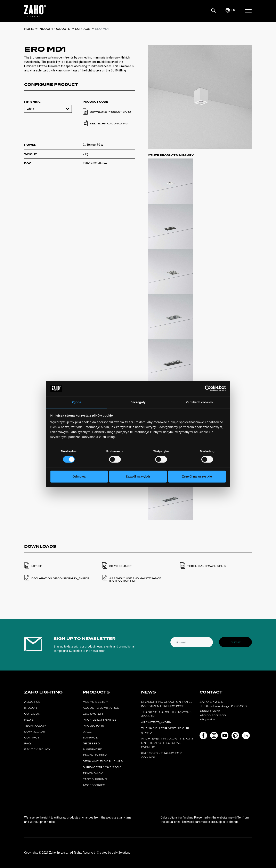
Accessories (94, 785)
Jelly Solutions (121, 853)
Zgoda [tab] (76, 402)
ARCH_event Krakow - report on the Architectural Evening (167, 743)
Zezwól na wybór (138, 476)
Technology (35, 726)
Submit (236, 642)
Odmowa (79, 476)
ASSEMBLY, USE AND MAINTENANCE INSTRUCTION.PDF (135, 580)
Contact (32, 738)
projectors (93, 726)
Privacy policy (37, 749)
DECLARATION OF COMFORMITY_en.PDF (60, 578)
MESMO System (95, 702)
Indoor (31, 708)
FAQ (27, 743)
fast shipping (95, 779)
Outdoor (32, 714)
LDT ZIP (37, 566)
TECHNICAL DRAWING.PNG (206, 566)
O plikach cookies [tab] (199, 402)
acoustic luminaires (101, 708)
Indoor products (54, 29)
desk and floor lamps (103, 761)
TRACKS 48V (93, 773)
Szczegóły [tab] (138, 402)
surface (83, 29)
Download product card (110, 112)
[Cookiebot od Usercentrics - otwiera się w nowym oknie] (208, 389)
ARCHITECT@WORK (156, 722)
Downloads (35, 732)
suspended (92, 749)
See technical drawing (109, 124)
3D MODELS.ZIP (120, 566)
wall (87, 732)
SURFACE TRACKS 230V (102, 767)
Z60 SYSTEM (93, 714)
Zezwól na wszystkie (197, 476)
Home (29, 29)
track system (95, 755)
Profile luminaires (100, 720)
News (29, 720)
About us (32, 702)
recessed (91, 743)
